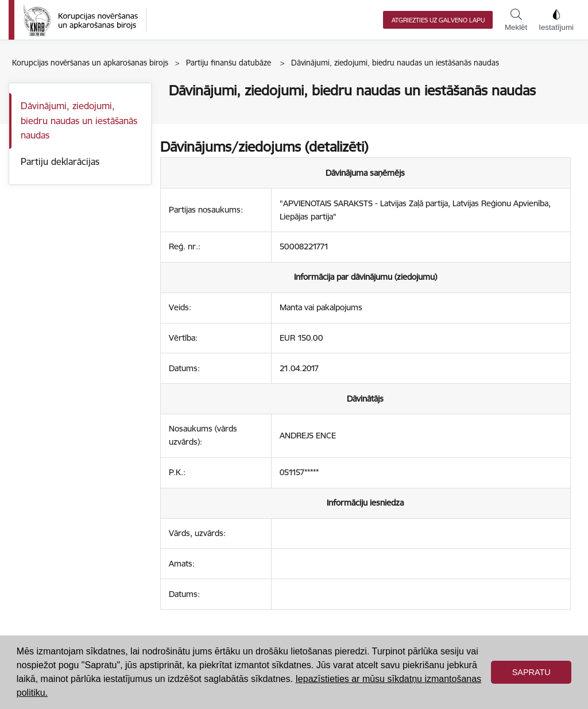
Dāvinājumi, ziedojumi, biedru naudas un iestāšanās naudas (79, 120)
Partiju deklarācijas (60, 161)
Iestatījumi (556, 20)
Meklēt (516, 20)
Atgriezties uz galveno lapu (438, 20)
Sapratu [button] (531, 672)
